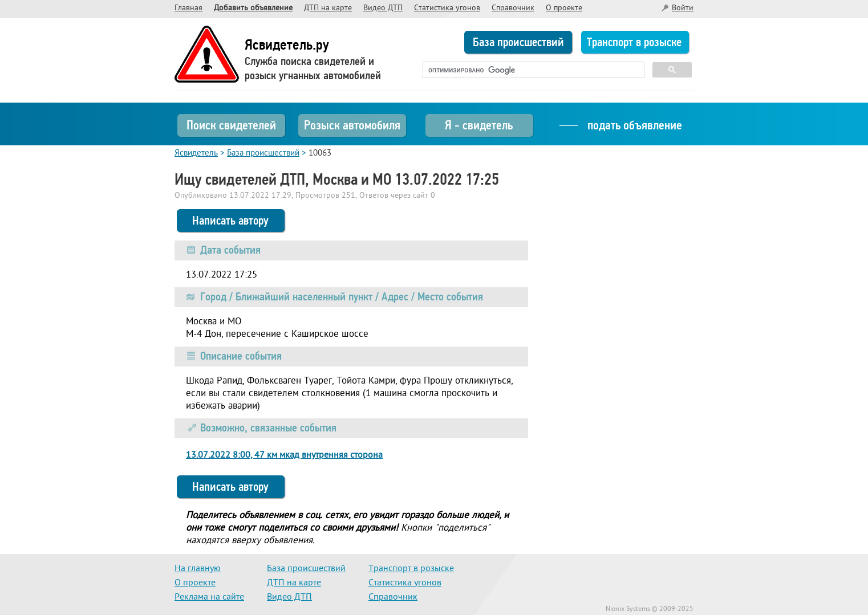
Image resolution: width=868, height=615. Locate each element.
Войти (683, 8)
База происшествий (518, 42)
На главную (198, 569)
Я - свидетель (479, 125)
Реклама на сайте (209, 597)
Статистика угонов (447, 8)
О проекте (564, 8)
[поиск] (532, 70)
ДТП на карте (328, 8)
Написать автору (230, 221)
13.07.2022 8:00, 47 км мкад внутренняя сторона (284, 455)
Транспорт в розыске (634, 42)
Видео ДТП (383, 8)
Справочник (513, 8)
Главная (188, 8)
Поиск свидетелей (231, 125)
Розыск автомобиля (352, 125)
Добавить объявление (253, 8)
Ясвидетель (196, 154)
